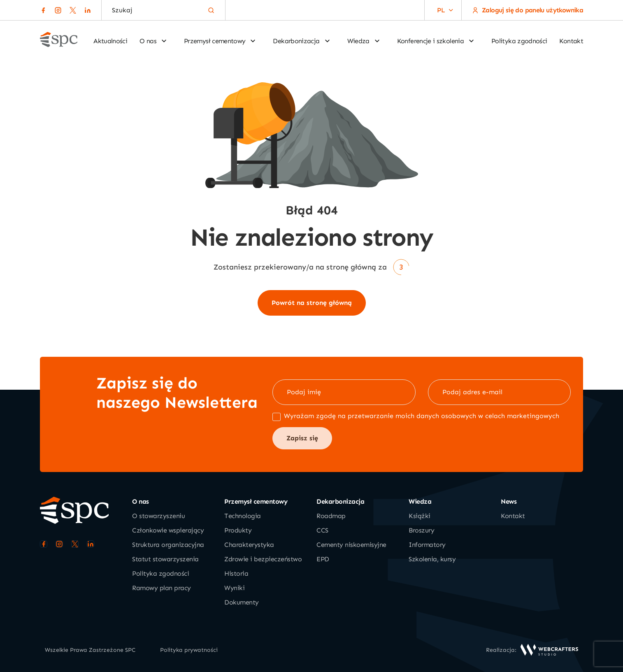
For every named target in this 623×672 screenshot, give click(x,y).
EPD (323, 559)
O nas (153, 41)
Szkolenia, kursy (432, 559)
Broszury (421, 530)
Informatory (427, 545)
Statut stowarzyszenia (165, 559)
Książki (420, 516)
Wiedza (364, 41)
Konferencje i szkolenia (436, 41)
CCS (322, 530)
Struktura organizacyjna (168, 545)
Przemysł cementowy (220, 41)
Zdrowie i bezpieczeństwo (263, 559)
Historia (236, 573)
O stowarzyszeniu (158, 516)
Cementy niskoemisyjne (351, 545)
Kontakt (571, 41)
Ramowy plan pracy (162, 588)
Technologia (243, 516)
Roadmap (331, 516)
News (509, 501)
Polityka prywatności (189, 650)
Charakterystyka (249, 545)
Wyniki (234, 588)
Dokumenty (242, 602)
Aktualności (110, 41)
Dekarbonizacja (302, 41)
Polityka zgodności (519, 41)
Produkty (238, 530)
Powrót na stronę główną (312, 303)
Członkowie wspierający (168, 530)
